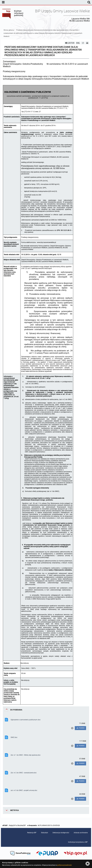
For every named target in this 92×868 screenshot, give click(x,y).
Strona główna (9, 30)
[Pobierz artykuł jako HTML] (83, 43)
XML (78, 43)
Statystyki (44, 833)
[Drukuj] (87, 43)
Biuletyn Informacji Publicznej (13, 15)
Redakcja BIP (32, 833)
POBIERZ (80, 728)
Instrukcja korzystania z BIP (78, 842)
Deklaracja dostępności (61, 833)
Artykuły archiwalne (81, 833)
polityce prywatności (64, 865)
